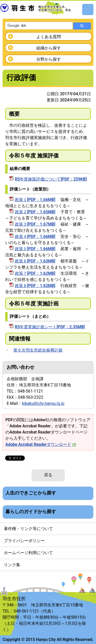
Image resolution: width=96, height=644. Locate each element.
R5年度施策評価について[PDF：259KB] (51, 179)
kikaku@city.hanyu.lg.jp (43, 403)
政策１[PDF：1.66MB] (35, 200)
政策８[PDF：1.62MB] (35, 286)
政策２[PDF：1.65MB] (35, 212)
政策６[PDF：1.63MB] (35, 261)
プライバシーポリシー (24, 541)
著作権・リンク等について (28, 529)
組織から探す (49, 48)
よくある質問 (49, 37)
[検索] (38, 26)
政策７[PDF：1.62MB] (35, 273)
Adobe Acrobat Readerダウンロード (41, 444)
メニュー (88, 9)
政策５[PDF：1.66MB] (35, 249)
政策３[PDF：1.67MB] (35, 224)
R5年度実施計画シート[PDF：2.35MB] (50, 327)
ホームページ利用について (28, 553)
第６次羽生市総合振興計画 (38, 350)
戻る (48, 475)
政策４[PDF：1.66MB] (35, 236)
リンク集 (12, 565)
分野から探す (49, 59)
